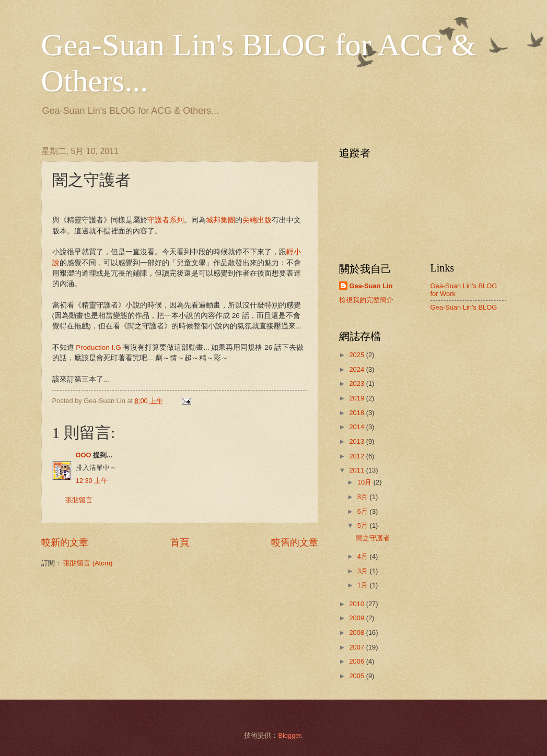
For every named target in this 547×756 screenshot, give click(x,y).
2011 (357, 470)
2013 (357, 441)
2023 (357, 383)
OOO (84, 455)
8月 (364, 497)
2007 (357, 647)
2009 (357, 618)
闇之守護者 (373, 538)
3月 (364, 571)
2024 (357, 369)
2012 (357, 456)
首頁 (180, 542)
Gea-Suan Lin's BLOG (464, 307)
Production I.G (98, 347)
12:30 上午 (92, 481)
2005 (357, 676)
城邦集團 (220, 220)
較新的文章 (65, 542)
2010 (357, 604)
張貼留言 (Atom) (88, 563)
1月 (364, 585)
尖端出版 (257, 220)
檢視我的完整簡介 (366, 300)
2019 (357, 398)
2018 (357, 413)
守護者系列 (166, 220)
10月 (365, 482)
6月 (364, 511)
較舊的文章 (295, 542)
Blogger (289, 735)
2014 (357, 427)
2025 (357, 355)
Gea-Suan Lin (371, 286)
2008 (357, 633)
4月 (364, 556)
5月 (364, 525)
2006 (357, 661)
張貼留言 (79, 500)
